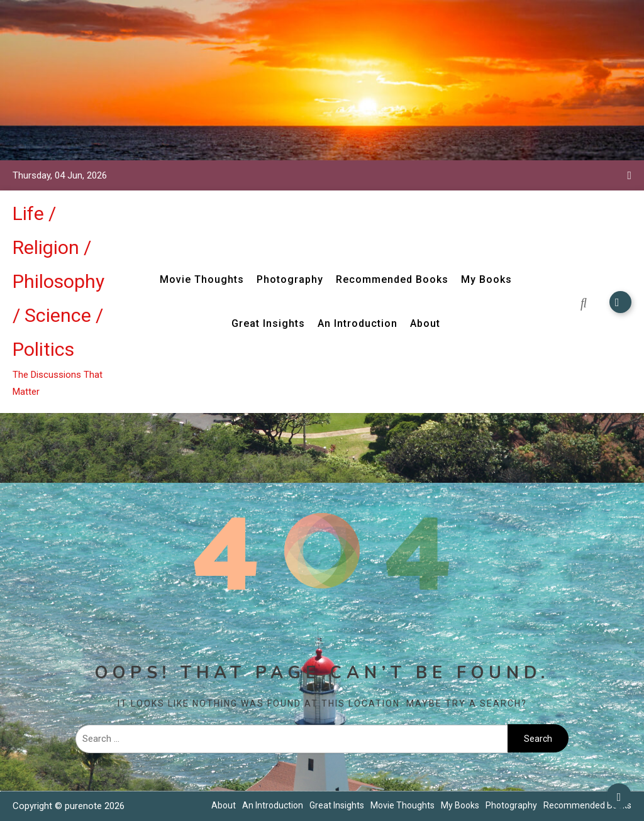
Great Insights (268, 323)
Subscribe (620, 302)
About (425, 323)
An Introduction (358, 323)
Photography (290, 279)
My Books (486, 279)
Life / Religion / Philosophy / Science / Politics (58, 281)
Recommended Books (392, 279)
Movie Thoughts (202, 279)
